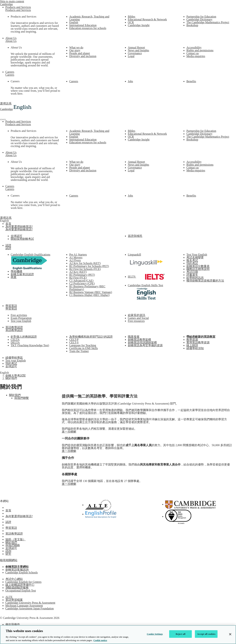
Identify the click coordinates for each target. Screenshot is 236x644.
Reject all (181, 634)
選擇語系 (6, 104)
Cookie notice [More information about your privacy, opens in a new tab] (100, 640)
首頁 (8, 224)
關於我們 (15, 395)
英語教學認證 (14, 327)
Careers (10, 72)
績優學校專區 (14, 358)
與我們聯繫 (22, 398)
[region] (118, 635)
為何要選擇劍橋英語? (19, 227)
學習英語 (11, 306)
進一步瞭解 (69, 432)
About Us (11, 38)
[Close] (230, 634)
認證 (8, 245)
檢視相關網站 (9, 560)
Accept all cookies (206, 634)
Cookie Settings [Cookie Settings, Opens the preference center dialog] (155, 634)
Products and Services (18, 7)
